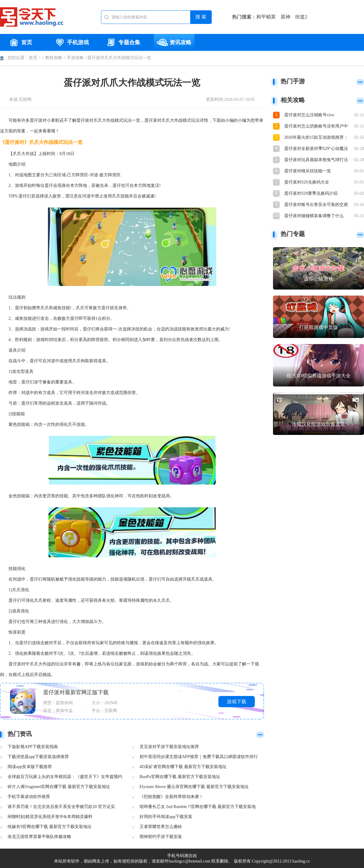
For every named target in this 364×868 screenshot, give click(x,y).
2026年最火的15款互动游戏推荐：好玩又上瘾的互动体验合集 (316, 138)
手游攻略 (75, 58)
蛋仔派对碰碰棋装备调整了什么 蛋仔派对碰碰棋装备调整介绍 (314, 216)
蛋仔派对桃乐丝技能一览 (308, 171)
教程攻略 (54, 58)
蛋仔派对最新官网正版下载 (76, 692)
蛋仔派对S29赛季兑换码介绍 (311, 193)
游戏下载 (237, 702)
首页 (20, 42)
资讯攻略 (174, 42)
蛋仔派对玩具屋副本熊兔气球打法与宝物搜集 (316, 160)
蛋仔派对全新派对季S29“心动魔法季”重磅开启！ (316, 149)
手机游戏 (72, 42)
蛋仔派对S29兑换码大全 (307, 182)
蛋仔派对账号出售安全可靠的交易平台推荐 (316, 205)
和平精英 (266, 17)
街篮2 (301, 17)
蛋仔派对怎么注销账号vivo (309, 115)
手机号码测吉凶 (182, 856)
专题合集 (123, 42)
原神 (285, 17)
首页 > (35, 58)
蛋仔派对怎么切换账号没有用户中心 (316, 127)
